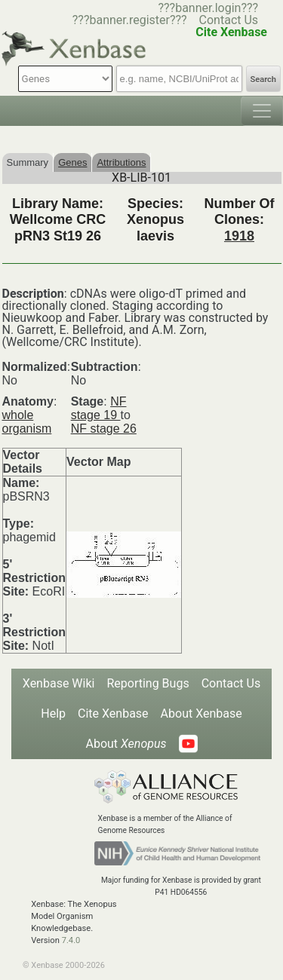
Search (263, 80)
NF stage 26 (104, 429)
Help (53, 714)
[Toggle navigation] (262, 111)
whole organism (27, 422)
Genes (72, 162)
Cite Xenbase (113, 714)
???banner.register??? (130, 20)
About (126, 744)
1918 (239, 236)
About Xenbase (201, 714)
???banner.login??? (208, 8)
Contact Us (229, 20)
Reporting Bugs (148, 683)
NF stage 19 (99, 408)
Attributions (121, 162)
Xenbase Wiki (59, 683)
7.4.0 (71, 940)
